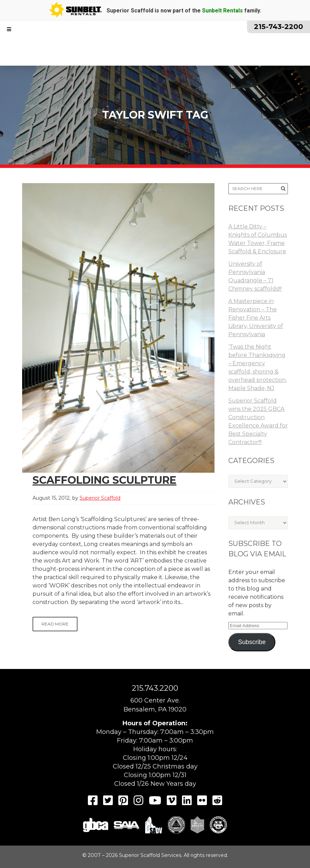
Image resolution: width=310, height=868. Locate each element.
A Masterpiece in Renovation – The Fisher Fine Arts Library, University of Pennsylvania (256, 318)
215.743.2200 (155, 688)
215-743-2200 (279, 27)
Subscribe (252, 642)
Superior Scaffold (100, 498)
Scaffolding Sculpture (104, 480)
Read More (55, 624)
